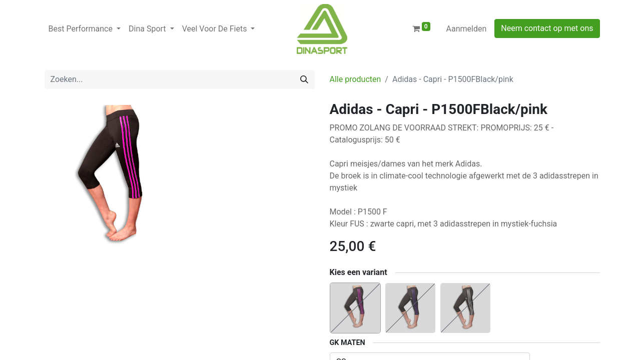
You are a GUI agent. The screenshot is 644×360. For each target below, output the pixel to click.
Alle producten (356, 79)
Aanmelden (467, 29)
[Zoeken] (304, 79)
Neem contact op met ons (547, 28)
